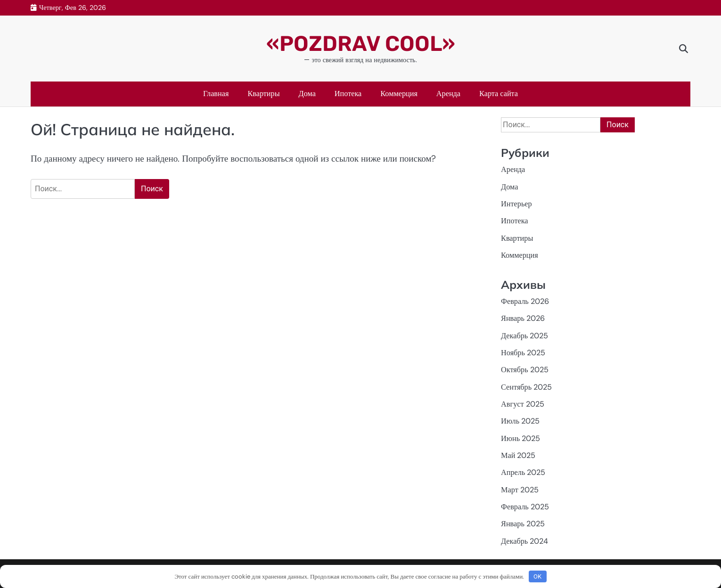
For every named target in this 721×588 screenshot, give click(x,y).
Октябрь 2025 (525, 370)
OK (537, 576)
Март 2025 (520, 490)
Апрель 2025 (523, 472)
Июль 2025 (520, 421)
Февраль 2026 (525, 301)
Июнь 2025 (520, 438)
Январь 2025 (523, 524)
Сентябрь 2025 (526, 387)
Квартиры (263, 94)
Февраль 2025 (525, 507)
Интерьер (516, 204)
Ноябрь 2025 (523, 353)
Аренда (448, 94)
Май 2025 (518, 455)
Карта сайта (499, 94)
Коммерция (399, 94)
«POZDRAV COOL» (361, 44)
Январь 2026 (523, 318)
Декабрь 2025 (524, 336)
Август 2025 (522, 404)
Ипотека (348, 94)
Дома (307, 94)
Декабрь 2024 (524, 541)
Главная (216, 94)
